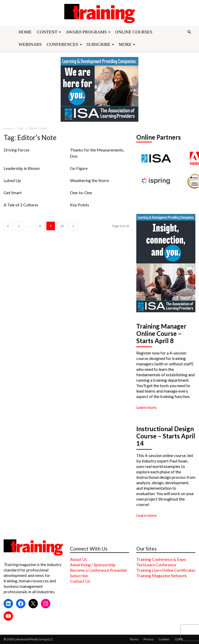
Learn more (146, 407)
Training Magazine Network (162, 576)
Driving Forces (17, 150)
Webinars (30, 44)
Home (25, 32)
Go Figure (79, 168)
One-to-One (81, 193)
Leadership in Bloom (22, 168)
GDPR (179, 639)
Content (49, 32)
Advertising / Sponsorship (93, 565)
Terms (134, 639)
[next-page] (73, 226)
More (127, 44)
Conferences (65, 44)
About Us (79, 559)
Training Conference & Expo (161, 559)
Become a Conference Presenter (99, 570)
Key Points (80, 205)
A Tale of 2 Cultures (21, 205)
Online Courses (134, 32)
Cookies (164, 639)
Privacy (149, 639)
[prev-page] (8, 226)
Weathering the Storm (90, 180)
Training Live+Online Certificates (166, 570)
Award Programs (88, 32)
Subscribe (101, 44)
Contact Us (80, 581)
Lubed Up (12, 180)
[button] (189, 32)
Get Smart (13, 193)
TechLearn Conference (156, 565)
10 (62, 226)
